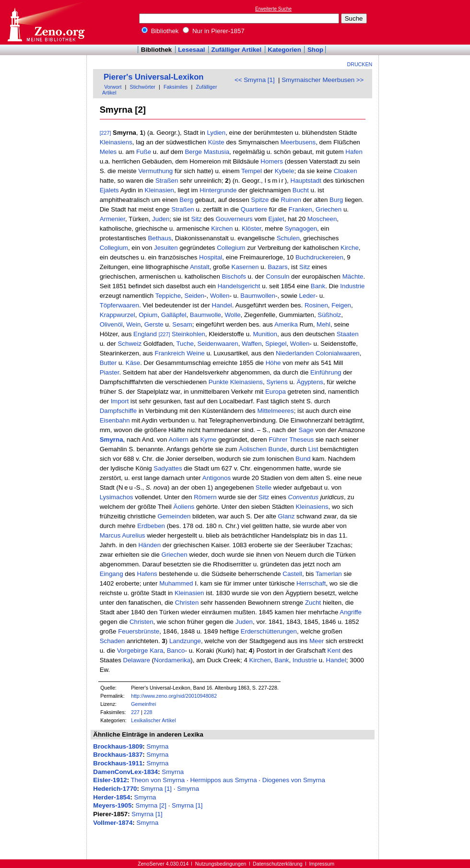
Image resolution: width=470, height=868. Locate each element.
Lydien (216, 133)
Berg (186, 200)
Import (120, 401)
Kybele (285, 171)
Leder (307, 296)
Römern (205, 497)
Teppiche (168, 296)
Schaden (112, 641)
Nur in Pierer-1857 (214, 31)
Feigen (341, 305)
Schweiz (129, 344)
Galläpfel (174, 315)
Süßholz (329, 315)
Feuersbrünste (139, 631)
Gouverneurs (234, 219)
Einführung (326, 372)
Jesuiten (166, 248)
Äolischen (253, 449)
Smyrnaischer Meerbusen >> (323, 80)
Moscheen (322, 219)
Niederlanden (295, 353)
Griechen (329, 209)
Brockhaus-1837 (118, 755)
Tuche (185, 344)
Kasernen (245, 267)
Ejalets (109, 190)
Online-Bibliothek (46, 22)
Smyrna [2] (151, 805)
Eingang (112, 574)
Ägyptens (310, 382)
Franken (300, 209)
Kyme (208, 440)
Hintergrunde (218, 190)
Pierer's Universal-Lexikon (154, 77)
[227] (106, 133)
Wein (133, 324)
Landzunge (185, 641)
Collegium (114, 248)
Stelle (264, 487)
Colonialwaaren (338, 353)
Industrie (352, 286)
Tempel (252, 171)
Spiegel (276, 344)
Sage (306, 430)
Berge (193, 152)
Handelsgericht (239, 286)
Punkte (219, 382)
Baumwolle (206, 315)
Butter (108, 363)
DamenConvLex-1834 (125, 772)
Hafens (147, 574)
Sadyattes (168, 468)
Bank (318, 286)
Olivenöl (111, 324)
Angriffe (351, 612)
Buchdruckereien (319, 257)
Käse (133, 363)
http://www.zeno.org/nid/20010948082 (174, 696)
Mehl (323, 324)
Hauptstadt (306, 181)
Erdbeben (151, 526)
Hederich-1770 (115, 789)
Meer (317, 641)
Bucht (301, 190)
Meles (108, 152)
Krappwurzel (117, 315)
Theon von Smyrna (158, 780)
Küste (216, 142)
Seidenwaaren (217, 344)
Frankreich (170, 353)
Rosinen (316, 305)
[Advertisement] (426, 22)
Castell (292, 574)
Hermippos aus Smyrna (223, 780)
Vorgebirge (132, 651)
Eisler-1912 (110, 780)
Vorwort (113, 87)
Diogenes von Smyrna (294, 780)
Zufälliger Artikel (237, 50)
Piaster (110, 372)
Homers (272, 161)
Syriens (277, 382)
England (145, 334)
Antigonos (217, 478)
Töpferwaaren (119, 305)
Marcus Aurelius (123, 535)
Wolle (232, 315)
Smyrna (112, 440)
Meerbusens (298, 142)
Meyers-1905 (112, 805)
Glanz (287, 516)
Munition (265, 334)
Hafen (354, 152)
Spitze (260, 200)
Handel (222, 305)
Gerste (154, 324)
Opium (148, 315)
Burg (336, 200)
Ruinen (291, 200)
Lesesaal (191, 50)
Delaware (137, 660)
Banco (176, 651)
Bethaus (159, 238)
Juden (161, 219)
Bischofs (234, 276)
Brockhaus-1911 (118, 763)
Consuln (277, 276)
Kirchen (222, 229)
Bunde (278, 449)
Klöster (252, 229)
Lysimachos (117, 497)
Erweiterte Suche (273, 9)
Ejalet (276, 219)
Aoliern (178, 440)
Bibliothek (160, 31)
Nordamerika (172, 660)
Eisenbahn (115, 420)
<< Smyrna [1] (255, 80)
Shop (315, 50)
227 (135, 712)
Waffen (252, 344)
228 (148, 712)
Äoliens (184, 507)
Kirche (350, 248)
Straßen (167, 181)
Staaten (348, 334)
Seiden (195, 296)
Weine (196, 353)
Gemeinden (174, 516)
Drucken (360, 64)
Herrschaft (311, 583)
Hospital (211, 257)
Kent (334, 651)
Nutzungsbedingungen (221, 864)
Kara (156, 651)
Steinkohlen (188, 334)
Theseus (301, 440)
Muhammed (176, 583)
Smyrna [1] (156, 789)
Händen (149, 545)
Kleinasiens (116, 142)
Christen (187, 603)
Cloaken (346, 171)
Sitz (197, 219)
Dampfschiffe (118, 411)
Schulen (288, 238)
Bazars (277, 267)
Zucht (313, 603)
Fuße (144, 152)
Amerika (286, 324)
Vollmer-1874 (113, 823)
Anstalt (200, 267)
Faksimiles (176, 87)
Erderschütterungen (269, 631)
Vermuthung (155, 171)
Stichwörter (143, 87)
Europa (276, 392)
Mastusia (217, 152)
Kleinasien (160, 190)
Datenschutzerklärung (278, 864)
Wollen (220, 296)
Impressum (322, 864)
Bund (303, 459)
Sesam (182, 324)
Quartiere (254, 209)
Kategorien (284, 50)
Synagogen (301, 229)
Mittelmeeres (275, 411)
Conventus (304, 497)
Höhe (273, 363)
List (313, 449)
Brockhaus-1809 (118, 746)
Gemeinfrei (143, 704)
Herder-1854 (112, 797)
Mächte (353, 276)
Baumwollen (258, 296)
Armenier (112, 219)
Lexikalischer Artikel (153, 720)
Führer (278, 440)
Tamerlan (329, 574)
